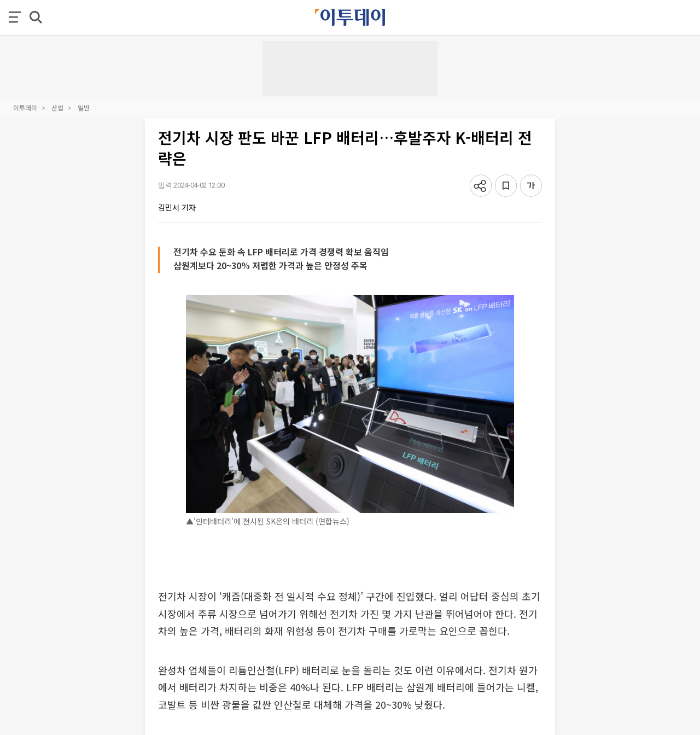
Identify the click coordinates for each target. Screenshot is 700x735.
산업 (57, 107)
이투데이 (25, 107)
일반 (84, 107)
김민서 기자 (177, 207)
